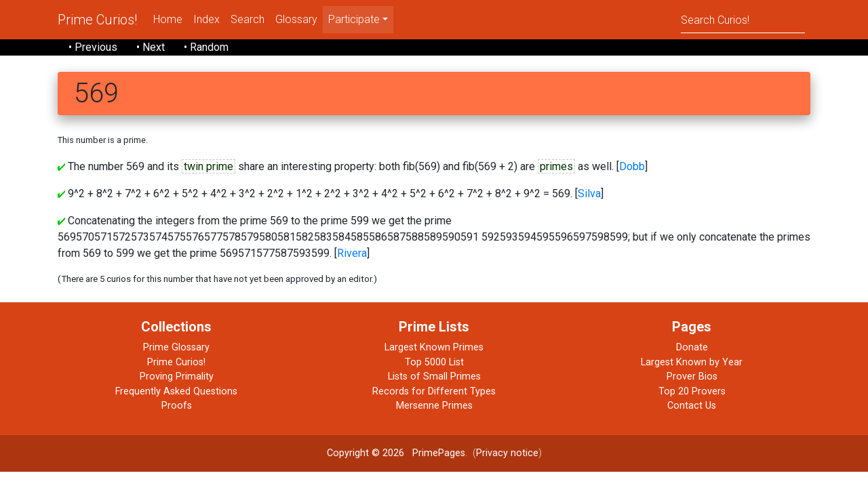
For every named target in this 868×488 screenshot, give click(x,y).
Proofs (177, 406)
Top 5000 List (434, 362)
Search (248, 19)
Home (168, 19)
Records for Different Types (434, 391)
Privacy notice (507, 453)
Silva (589, 194)
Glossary (296, 19)
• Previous (93, 47)
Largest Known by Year (692, 362)
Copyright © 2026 (366, 453)
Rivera (352, 253)
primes (556, 166)
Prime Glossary (176, 347)
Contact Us (692, 406)
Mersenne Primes (434, 406)
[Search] (743, 19)
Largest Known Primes (434, 347)
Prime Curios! (97, 20)
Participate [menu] (354, 19)
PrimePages (439, 453)
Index (206, 19)
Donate (692, 347)
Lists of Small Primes (434, 377)
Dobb (632, 166)
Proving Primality (177, 377)
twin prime (209, 166)
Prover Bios (692, 377)
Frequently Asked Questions (176, 391)
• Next (151, 47)
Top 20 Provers (692, 391)
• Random (206, 47)
